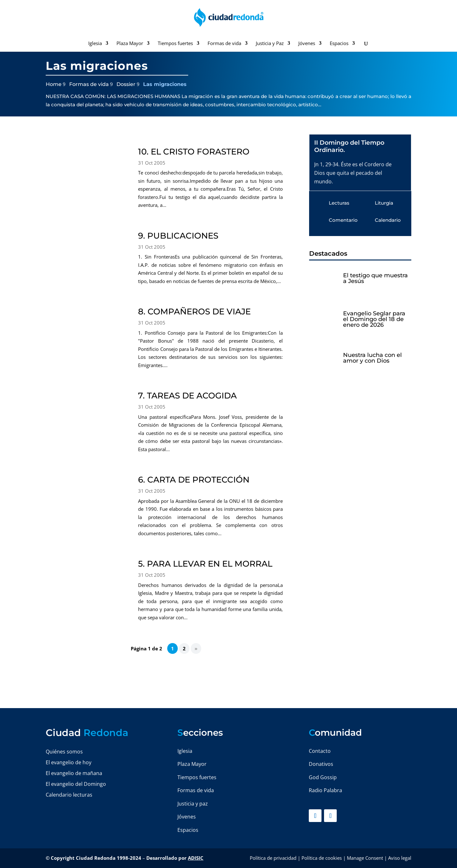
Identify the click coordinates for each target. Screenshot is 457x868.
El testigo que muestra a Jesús (375, 278)
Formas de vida (224, 44)
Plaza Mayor (130, 44)
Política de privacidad (273, 858)
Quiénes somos (64, 752)
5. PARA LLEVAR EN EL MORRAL (205, 564)
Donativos (321, 764)
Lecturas (339, 203)
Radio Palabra (325, 790)
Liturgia (384, 203)
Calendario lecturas (69, 795)
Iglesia (95, 44)
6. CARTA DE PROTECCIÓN (194, 480)
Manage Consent (365, 858)
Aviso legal (400, 858)
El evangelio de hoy (69, 762)
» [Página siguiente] (196, 648)
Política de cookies (322, 858)
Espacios (339, 44)
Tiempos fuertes (175, 44)
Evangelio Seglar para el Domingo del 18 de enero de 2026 (374, 319)
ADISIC (196, 858)
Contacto (320, 751)
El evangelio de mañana (74, 773)
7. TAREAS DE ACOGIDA (187, 396)
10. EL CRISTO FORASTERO (194, 152)
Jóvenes (307, 44)
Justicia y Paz (270, 44)
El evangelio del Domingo (76, 784)
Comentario (343, 220)
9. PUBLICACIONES (178, 236)
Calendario (388, 220)
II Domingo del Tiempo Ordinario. (349, 146)
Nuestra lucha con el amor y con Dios (372, 358)
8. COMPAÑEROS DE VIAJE (194, 312)
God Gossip (323, 777)
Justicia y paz (193, 804)
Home (54, 84)
